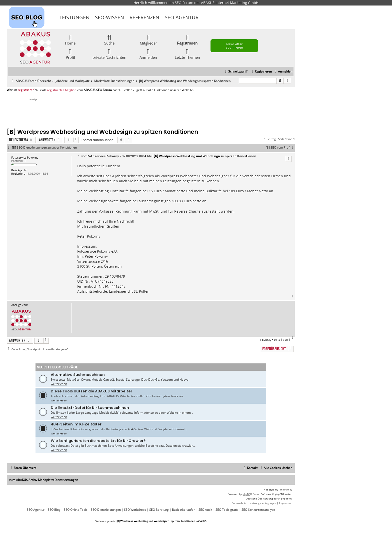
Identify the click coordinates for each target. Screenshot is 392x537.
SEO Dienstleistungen (106, 510)
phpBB (246, 494)
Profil (70, 54)
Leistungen (74, 17)
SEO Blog (54, 510)
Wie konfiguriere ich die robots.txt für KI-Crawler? (98, 441)
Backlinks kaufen (184, 510)
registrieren (26, 90)
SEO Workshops (135, 510)
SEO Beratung (159, 510)
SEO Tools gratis (227, 510)
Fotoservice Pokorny (25, 157)
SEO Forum (184, 3)
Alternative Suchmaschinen (78, 375)
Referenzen (144, 17)
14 (25, 170)
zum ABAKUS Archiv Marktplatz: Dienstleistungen (44, 480)
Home (70, 39)
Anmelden (148, 54)
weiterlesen (59, 384)
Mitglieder (148, 39)
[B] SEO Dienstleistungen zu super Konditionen (44, 148)
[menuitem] (283, 72)
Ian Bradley (285, 489)
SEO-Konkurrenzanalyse (258, 510)
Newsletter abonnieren (234, 46)
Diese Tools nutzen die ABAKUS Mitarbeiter (91, 391)
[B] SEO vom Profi (280, 148)
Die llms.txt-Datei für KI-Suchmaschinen (90, 408)
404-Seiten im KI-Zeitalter (76, 424)
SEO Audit (205, 510)
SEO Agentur (182, 17)
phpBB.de (287, 498)
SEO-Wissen (109, 17)
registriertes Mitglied (62, 90)
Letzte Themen (187, 54)
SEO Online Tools (76, 510)
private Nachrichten (109, 54)
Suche (109, 39)
